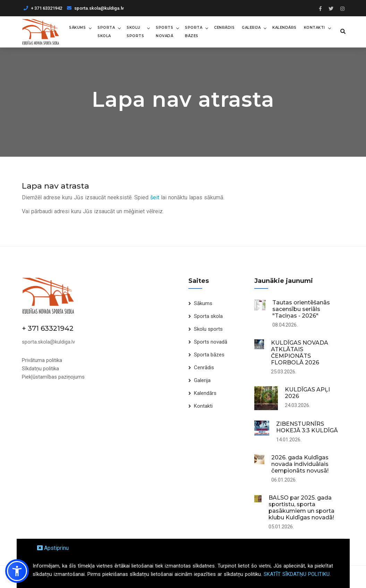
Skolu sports (135, 32)
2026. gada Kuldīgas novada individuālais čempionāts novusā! (300, 464)
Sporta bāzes (194, 32)
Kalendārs (284, 28)
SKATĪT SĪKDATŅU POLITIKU (297, 574)
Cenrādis (224, 28)
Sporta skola (106, 32)
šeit (155, 197)
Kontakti (314, 28)
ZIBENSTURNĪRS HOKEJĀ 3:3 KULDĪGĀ (307, 427)
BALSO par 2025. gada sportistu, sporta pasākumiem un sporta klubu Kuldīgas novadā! (301, 508)
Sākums (77, 28)
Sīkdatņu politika (40, 369)
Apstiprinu (53, 548)
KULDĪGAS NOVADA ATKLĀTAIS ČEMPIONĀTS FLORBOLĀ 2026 (300, 353)
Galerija (251, 28)
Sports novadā (164, 32)
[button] (17, 571)
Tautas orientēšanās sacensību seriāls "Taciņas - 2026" (301, 309)
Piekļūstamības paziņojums (53, 377)
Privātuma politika (42, 360)
